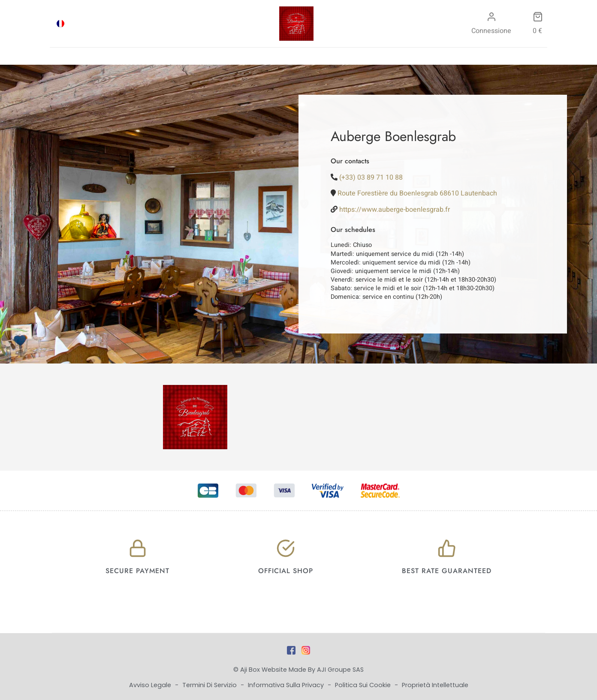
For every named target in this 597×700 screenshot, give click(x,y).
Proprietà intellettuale (435, 685)
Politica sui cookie (364, 685)
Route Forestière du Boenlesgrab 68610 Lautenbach (417, 193)
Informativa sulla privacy (287, 685)
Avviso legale (151, 685)
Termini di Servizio (210, 685)
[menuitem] (60, 24)
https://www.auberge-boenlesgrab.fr (395, 210)
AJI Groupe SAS (340, 670)
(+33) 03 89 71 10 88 (371, 177)
